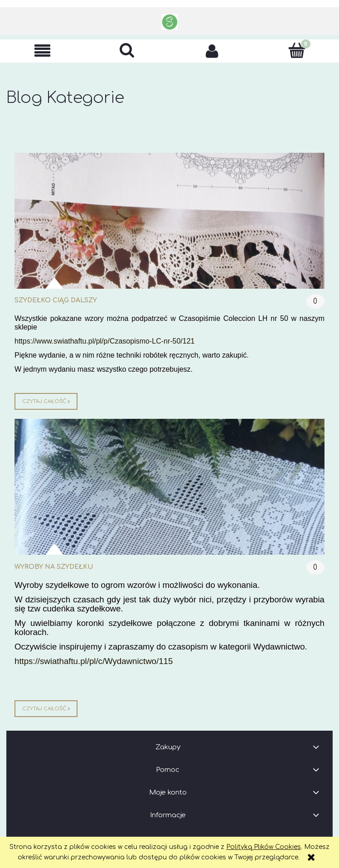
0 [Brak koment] (315, 301)
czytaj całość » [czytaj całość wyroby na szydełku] (46, 709)
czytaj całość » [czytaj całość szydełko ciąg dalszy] (46, 401)
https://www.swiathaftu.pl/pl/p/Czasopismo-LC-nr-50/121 (105, 341)
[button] (42, 51)
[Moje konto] (212, 51)
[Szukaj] (127, 50)
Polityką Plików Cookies (264, 847)
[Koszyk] (297, 50)
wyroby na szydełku (54, 567)
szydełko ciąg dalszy (56, 300)
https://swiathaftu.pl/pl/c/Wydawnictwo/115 (94, 661)
